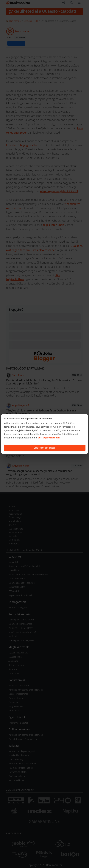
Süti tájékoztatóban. (49, 438)
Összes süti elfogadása (44, 448)
